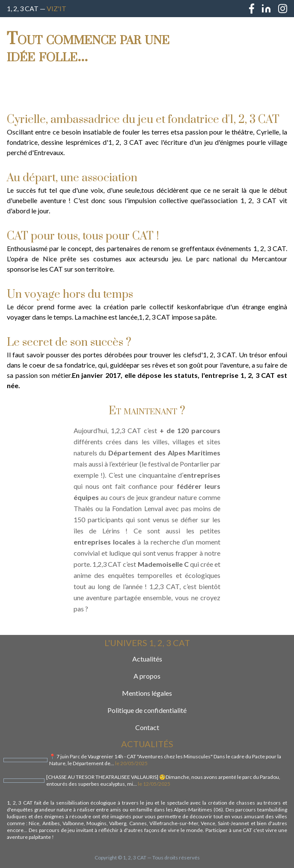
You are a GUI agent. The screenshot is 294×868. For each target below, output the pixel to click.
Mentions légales (147, 693)
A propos (147, 676)
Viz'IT (56, 8)
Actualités (147, 659)
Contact (147, 727)
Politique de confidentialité (147, 710)
